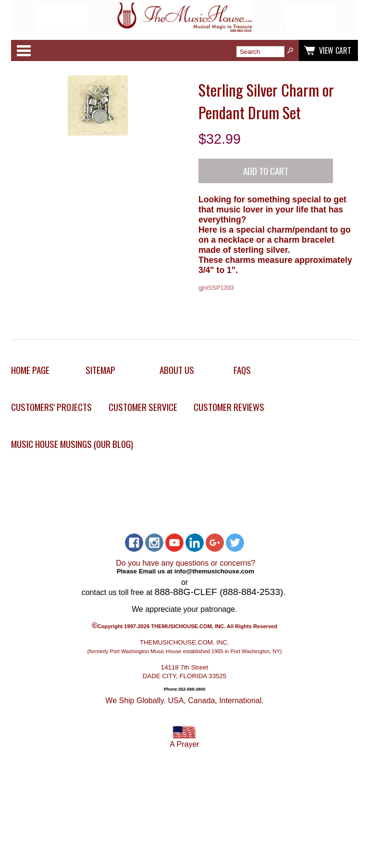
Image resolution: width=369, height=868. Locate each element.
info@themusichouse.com (214, 571)
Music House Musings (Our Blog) (72, 444)
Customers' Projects (51, 407)
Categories (24, 50)
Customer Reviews (229, 407)
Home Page (30, 370)
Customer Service (143, 407)
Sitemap (100, 370)
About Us (177, 370)
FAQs (242, 370)
